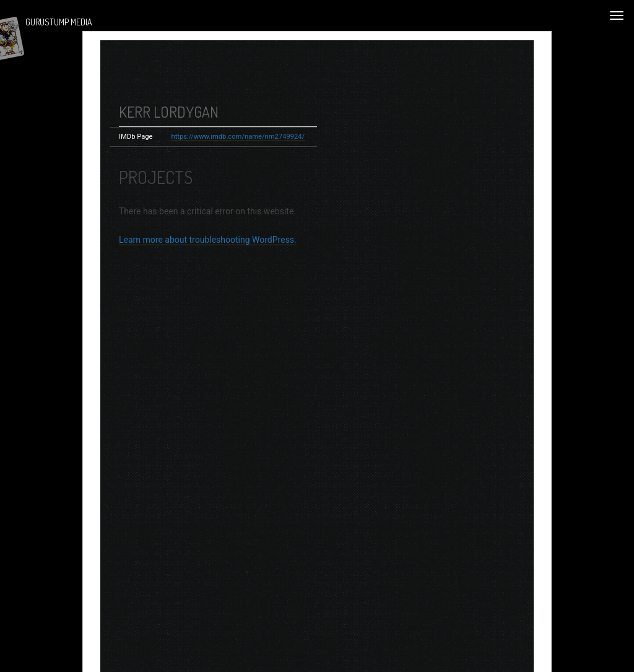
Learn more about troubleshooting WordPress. (208, 249)
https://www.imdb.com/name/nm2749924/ (238, 146)
